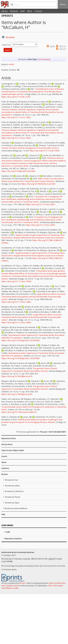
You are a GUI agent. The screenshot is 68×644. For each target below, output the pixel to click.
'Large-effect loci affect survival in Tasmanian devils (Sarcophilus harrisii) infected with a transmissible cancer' (33, 297)
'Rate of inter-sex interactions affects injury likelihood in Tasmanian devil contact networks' (33, 180)
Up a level (10, 37)
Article (12, 64)
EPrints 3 (23, 583)
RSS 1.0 (63, 46)
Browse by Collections (14, 491)
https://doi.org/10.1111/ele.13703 (16, 97)
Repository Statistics (13, 539)
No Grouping (44, 59)
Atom (52, 46)
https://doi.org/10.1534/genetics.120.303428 (20, 340)
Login (8, 532)
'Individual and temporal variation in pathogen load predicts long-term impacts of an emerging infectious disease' (32, 421)
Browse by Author (12, 486)
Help (3, 514)
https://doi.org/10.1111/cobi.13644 (44, 151)
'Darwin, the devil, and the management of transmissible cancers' (30, 148)
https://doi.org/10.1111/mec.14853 (16, 302)
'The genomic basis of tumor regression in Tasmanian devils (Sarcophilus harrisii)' (29, 370)
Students (14, 11)
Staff (23, 11)
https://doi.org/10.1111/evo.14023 (16, 117)
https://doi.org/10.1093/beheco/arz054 (38, 184)
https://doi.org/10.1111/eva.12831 (40, 204)
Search (4, 456)
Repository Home (9, 438)
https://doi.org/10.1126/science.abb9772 (19, 412)
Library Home (7, 444)
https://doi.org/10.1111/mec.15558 (16, 281)
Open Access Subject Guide (13, 450)
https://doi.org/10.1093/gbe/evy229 (17, 376)
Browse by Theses (12, 497)
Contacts (38, 11)
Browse (5, 474)
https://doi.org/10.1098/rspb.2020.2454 (18, 171)
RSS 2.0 (63, 49)
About (4, 462)
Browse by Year (11, 480)
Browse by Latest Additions (16, 508)
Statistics (5, 468)
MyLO (30, 11)
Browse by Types (12, 503)
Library (4, 11)
